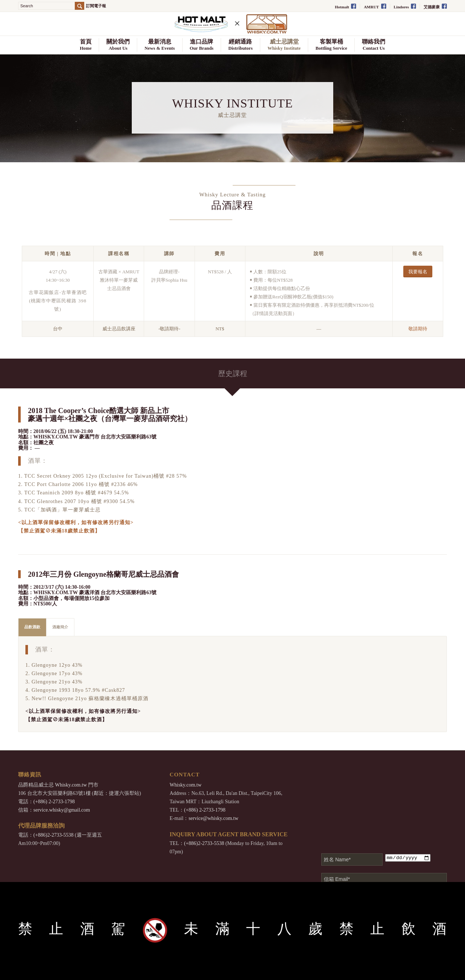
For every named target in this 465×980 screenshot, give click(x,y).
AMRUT (375, 6)
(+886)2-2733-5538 (54, 835)
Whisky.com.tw (71, 785)
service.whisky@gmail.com (62, 810)
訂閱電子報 (96, 6)
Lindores (405, 6)
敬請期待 (418, 329)
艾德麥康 (435, 6)
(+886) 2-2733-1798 (54, 802)
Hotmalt (346, 6)
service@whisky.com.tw (213, 818)
